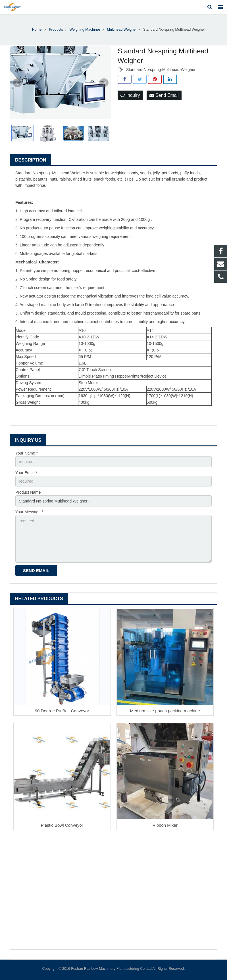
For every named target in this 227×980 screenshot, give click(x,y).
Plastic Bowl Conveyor (62, 825)
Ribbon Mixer (165, 825)
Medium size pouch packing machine (165, 711)
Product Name (28, 492)
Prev (17, 83)
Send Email (164, 95)
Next (104, 83)
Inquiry (130, 95)
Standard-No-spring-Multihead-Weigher (161, 70)
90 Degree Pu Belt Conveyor (62, 711)
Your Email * (26, 473)
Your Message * (29, 512)
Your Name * (27, 453)
